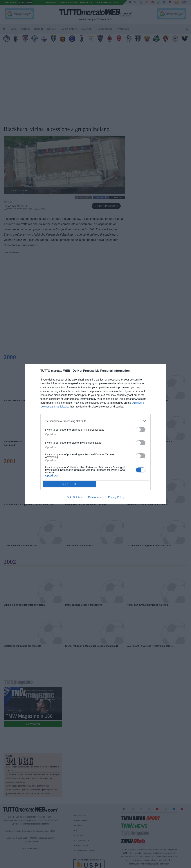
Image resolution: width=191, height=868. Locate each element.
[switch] (141, 430)
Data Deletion (75, 497)
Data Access (95, 497)
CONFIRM (69, 484)
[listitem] (96, 421)
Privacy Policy (116, 497)
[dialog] (95, 434)
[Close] (159, 371)
